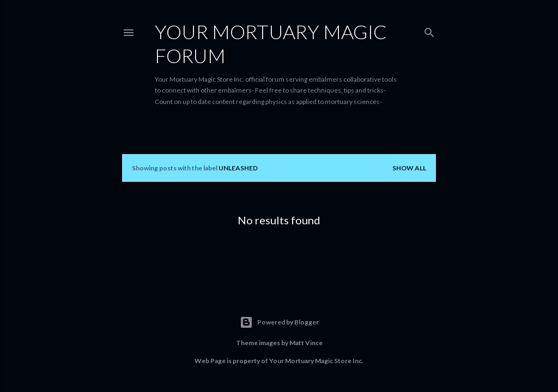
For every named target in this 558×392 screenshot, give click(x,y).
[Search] (429, 30)
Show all (409, 168)
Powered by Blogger (279, 322)
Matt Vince (306, 343)
